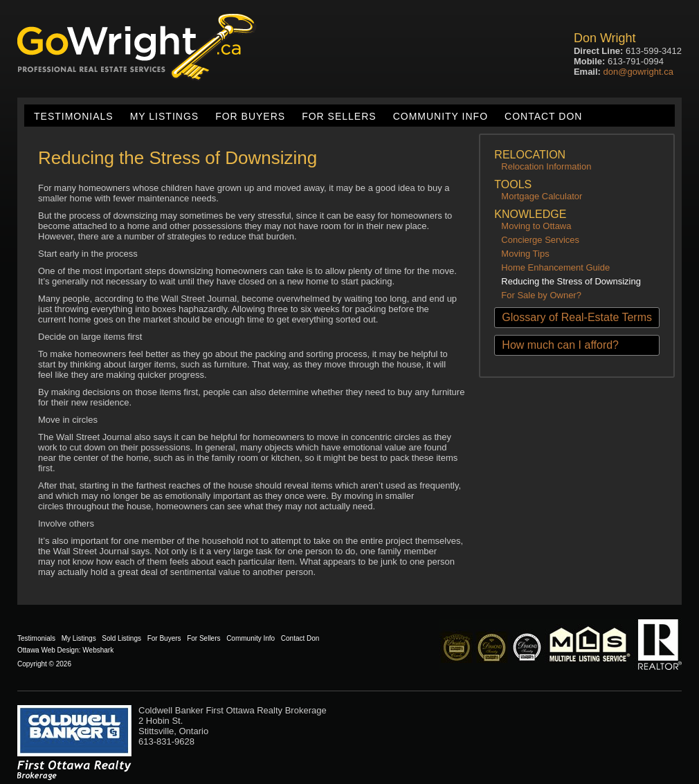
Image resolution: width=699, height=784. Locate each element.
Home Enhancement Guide (555, 267)
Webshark (98, 650)
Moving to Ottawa (536, 226)
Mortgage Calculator (542, 196)
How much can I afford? (560, 345)
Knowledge (530, 214)
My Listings (164, 116)
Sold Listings (121, 638)
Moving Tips (525, 254)
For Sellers (339, 116)
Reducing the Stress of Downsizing (571, 281)
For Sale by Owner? (541, 295)
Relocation (530, 155)
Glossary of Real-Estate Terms (577, 317)
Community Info (441, 116)
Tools (513, 184)
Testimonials (74, 116)
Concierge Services (540, 240)
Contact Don (543, 116)
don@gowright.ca (638, 72)
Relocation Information (546, 166)
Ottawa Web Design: (49, 650)
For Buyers (250, 116)
